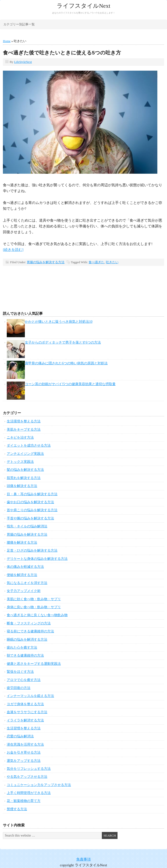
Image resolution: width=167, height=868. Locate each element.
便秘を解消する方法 (22, 575)
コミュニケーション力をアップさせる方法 (39, 785)
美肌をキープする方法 (24, 430)
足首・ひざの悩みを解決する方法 (32, 550)
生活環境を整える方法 (24, 421)
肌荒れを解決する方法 (24, 478)
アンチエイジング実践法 (25, 454)
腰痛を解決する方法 (22, 542)
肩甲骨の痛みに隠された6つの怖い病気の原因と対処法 (66, 363)
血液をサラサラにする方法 (27, 712)
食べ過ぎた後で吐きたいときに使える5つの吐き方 (62, 53)
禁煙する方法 (17, 809)
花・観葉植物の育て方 (24, 801)
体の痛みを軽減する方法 (25, 567)
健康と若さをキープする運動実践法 (34, 664)
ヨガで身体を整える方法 (25, 704)
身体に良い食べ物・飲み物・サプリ (34, 607)
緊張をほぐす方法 (20, 672)
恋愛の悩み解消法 (20, 736)
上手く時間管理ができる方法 (29, 793)
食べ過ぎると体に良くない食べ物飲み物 (37, 615)
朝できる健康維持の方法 (25, 655)
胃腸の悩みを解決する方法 (46, 262)
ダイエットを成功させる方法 (29, 445)
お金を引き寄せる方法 (24, 752)
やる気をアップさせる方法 (27, 777)
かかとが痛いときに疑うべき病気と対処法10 (59, 322)
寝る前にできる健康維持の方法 (30, 631)
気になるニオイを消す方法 (27, 583)
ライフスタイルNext (83, 6)
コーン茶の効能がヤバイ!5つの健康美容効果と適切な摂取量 (70, 384)
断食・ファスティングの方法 (29, 623)
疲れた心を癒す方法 (22, 647)
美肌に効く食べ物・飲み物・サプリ (34, 599)
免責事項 (83, 859)
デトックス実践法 (20, 462)
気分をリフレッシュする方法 (29, 769)
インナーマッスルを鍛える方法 (30, 696)
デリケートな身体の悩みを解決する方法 (37, 559)
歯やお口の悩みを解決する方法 (30, 502)
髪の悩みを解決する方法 (25, 470)
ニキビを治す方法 (20, 438)
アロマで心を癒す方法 (24, 680)
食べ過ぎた (96, 262)
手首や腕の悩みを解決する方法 (30, 518)
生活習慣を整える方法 (24, 728)
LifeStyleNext (23, 62)
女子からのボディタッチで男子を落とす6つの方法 (63, 342)
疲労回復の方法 (19, 688)
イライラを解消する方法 (25, 720)
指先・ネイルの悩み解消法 (27, 526)
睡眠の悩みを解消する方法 (27, 640)
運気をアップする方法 (24, 761)
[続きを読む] (13, 250)
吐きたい (112, 262)
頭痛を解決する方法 (22, 486)
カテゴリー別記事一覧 (19, 24)
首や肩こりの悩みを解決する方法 (32, 510)
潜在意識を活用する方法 (25, 745)
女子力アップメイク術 (24, 591)
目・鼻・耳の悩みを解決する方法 (32, 494)
